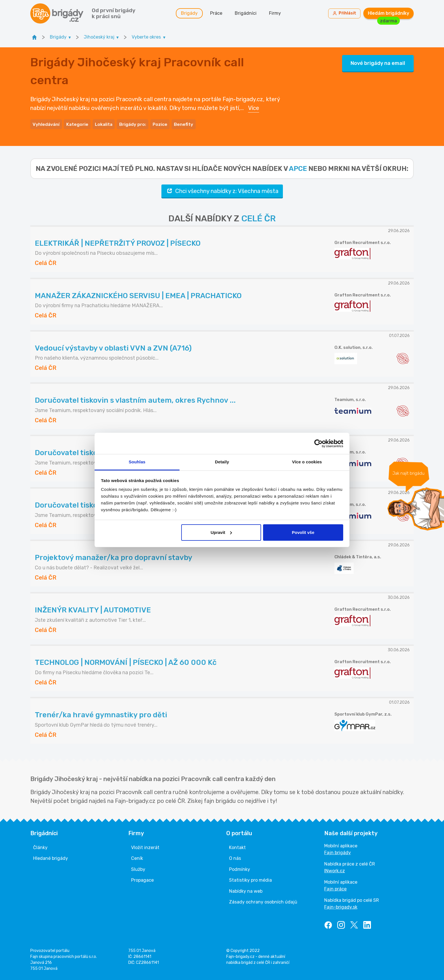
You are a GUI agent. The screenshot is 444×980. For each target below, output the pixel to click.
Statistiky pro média (250, 880)
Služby (138, 869)
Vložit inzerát (145, 847)
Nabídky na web (246, 891)
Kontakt (237, 847)
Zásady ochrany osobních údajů (263, 901)
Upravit (221, 532)
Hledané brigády (51, 858)
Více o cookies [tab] (307, 462)
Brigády (191, 14)
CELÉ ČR (259, 218)
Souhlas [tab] (137, 462)
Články (40, 847)
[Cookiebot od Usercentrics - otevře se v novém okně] (318, 444)
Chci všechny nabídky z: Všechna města (222, 191)
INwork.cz (335, 870)
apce (298, 168)
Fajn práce (335, 888)
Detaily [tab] (222, 462)
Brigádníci (248, 14)
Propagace (142, 880)
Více (254, 109)
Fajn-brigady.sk (341, 906)
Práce (218, 14)
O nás (235, 858)
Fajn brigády (338, 852)
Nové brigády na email (378, 64)
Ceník (137, 858)
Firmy (277, 14)
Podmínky (240, 869)
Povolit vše (303, 532)
